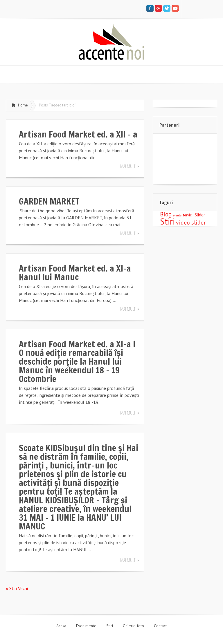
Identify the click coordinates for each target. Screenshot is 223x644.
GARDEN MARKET (49, 201)
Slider (200, 215)
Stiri (167, 221)
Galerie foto (133, 626)
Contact (160, 626)
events (177, 215)
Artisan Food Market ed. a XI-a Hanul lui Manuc (75, 273)
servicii (188, 215)
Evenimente (86, 626)
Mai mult (128, 166)
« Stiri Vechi (17, 588)
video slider (191, 222)
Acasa (61, 626)
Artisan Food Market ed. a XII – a (78, 134)
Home (23, 105)
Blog (166, 214)
